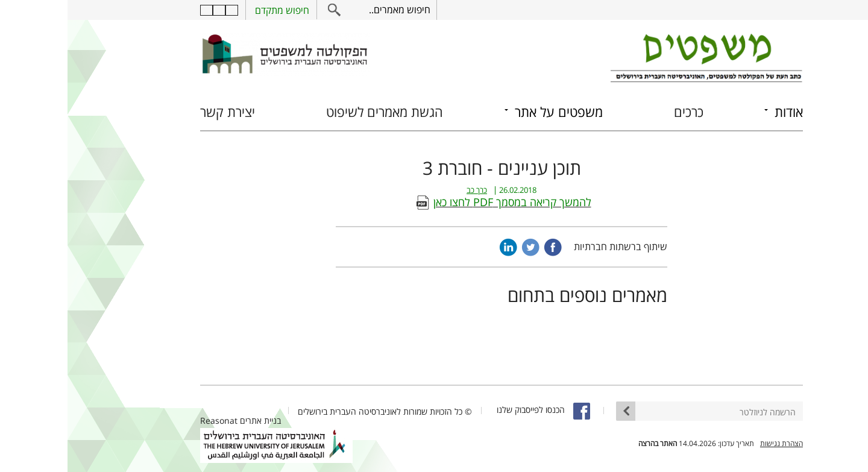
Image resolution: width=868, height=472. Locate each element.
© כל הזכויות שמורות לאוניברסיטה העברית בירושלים (317, 411)
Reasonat (151, 420)
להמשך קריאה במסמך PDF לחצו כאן (445, 202)
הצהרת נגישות (714, 443)
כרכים (621, 112)
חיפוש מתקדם (215, 10)
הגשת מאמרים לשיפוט (317, 112)
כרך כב (409, 190)
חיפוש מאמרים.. (332, 10)
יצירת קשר (160, 112)
